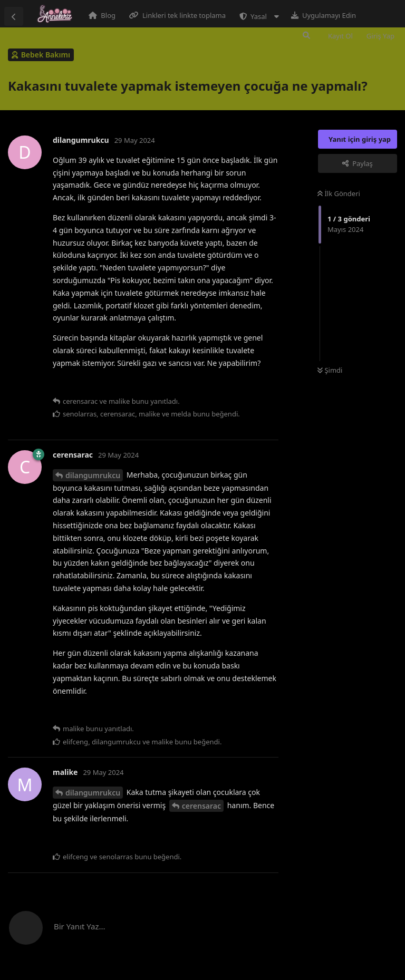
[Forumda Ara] (306, 35)
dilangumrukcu (93, 475)
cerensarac (201, 806)
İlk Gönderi (339, 193)
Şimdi (330, 370)
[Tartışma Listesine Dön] (14, 16)
